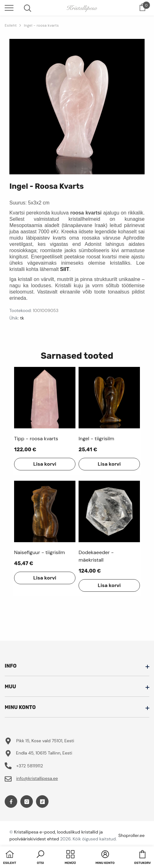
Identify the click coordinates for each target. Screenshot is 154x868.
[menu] (9, 8)
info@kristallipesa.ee (37, 778)
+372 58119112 (30, 766)
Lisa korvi (45, 464)
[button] (40, 858)
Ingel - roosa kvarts (41, 25)
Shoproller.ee (131, 835)
